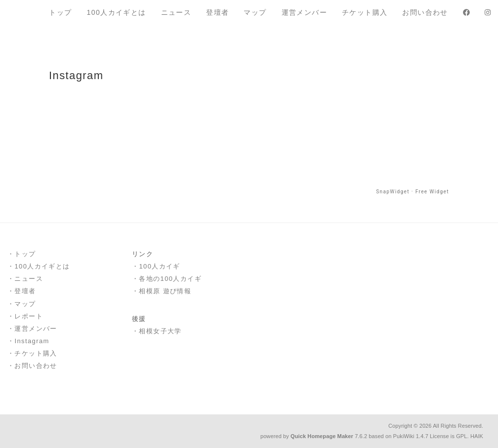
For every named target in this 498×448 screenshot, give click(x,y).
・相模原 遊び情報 (162, 291)
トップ (60, 12)
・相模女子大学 (157, 331)
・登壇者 (22, 291)
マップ (255, 12)
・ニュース (25, 279)
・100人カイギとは (39, 266)
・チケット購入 (32, 353)
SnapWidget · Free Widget (413, 192)
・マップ (22, 304)
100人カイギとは (117, 12)
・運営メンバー (32, 329)
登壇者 (217, 12)
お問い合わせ (425, 12)
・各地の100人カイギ (167, 279)
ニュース (176, 12)
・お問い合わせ (32, 366)
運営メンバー (304, 12)
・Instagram (28, 341)
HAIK (477, 436)
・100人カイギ (156, 266)
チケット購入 (365, 12)
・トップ (22, 254)
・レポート (25, 316)
